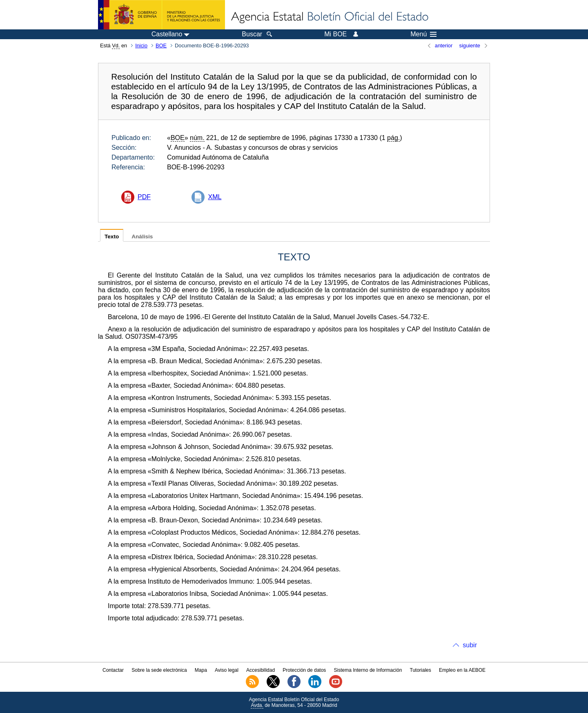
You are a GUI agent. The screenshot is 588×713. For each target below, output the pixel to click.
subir (470, 645)
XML (215, 197)
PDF (144, 197)
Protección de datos (304, 670)
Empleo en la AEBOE (462, 670)
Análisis (142, 237)
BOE (161, 46)
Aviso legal (227, 670)
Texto (112, 237)
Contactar (113, 670)
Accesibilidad (261, 670)
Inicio (141, 46)
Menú (423, 34)
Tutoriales (421, 670)
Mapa (201, 670)
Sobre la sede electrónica (159, 670)
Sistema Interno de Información (368, 670)
